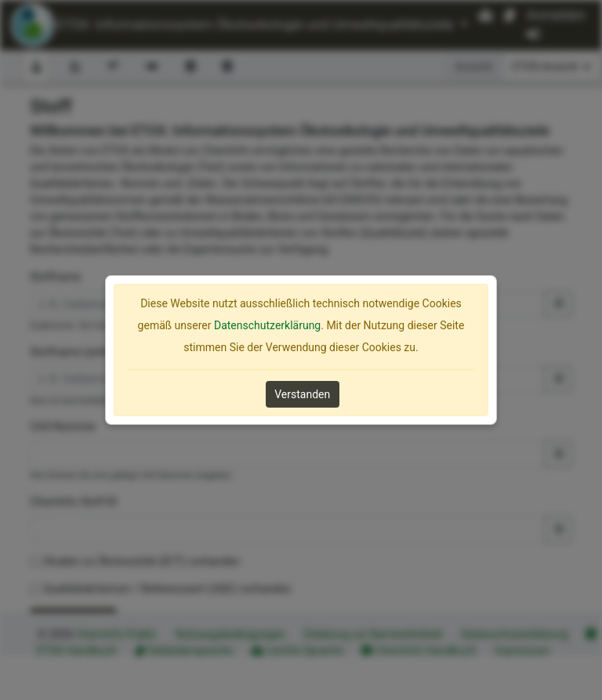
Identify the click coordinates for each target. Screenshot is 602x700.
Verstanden (302, 394)
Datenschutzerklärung (267, 325)
